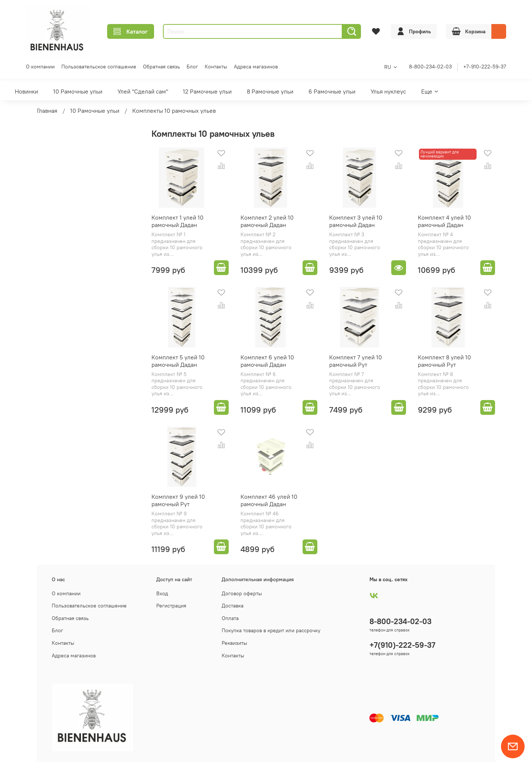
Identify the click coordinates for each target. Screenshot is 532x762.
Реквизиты (234, 643)
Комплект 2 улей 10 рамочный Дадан (267, 221)
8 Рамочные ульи (270, 91)
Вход (162, 593)
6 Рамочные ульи (332, 91)
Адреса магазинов (256, 67)
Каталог (131, 31)
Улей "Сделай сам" (143, 91)
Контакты (216, 67)
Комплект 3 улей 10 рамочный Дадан (356, 221)
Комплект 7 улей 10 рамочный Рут (356, 361)
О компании (40, 67)
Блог (192, 67)
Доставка (233, 606)
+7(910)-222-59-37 (402, 645)
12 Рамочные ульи (207, 91)
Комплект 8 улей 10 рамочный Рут (444, 361)
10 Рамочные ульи (78, 91)
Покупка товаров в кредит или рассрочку (271, 630)
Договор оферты (242, 593)
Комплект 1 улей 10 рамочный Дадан (178, 221)
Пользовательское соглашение (99, 67)
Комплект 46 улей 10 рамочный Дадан (269, 500)
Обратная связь (161, 67)
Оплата (230, 618)
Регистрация (171, 606)
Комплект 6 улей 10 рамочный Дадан (267, 361)
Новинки (26, 91)
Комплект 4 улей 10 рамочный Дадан (444, 221)
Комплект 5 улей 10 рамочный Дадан (178, 361)
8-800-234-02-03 (430, 67)
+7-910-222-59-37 (485, 67)
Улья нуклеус (388, 91)
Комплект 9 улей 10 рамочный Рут (178, 500)
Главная (47, 111)
